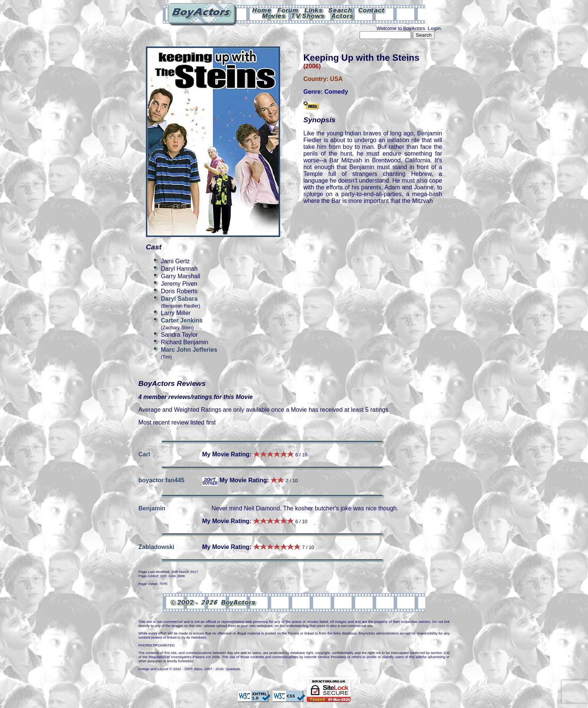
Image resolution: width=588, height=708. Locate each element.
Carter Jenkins (182, 320)
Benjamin (152, 508)
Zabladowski (156, 547)
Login (434, 28)
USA (336, 79)
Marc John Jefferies (189, 350)
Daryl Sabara (179, 299)
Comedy (336, 92)
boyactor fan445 (161, 480)
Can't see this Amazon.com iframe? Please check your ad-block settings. (561, 52)
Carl (144, 454)
